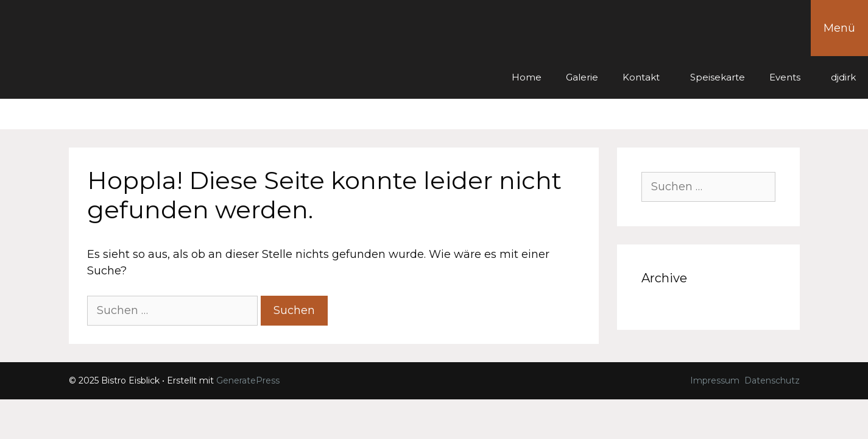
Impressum (715, 380)
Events (785, 77)
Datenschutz (772, 380)
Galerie (582, 77)
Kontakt (641, 77)
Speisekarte (718, 77)
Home (527, 77)
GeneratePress (248, 380)
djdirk (843, 77)
